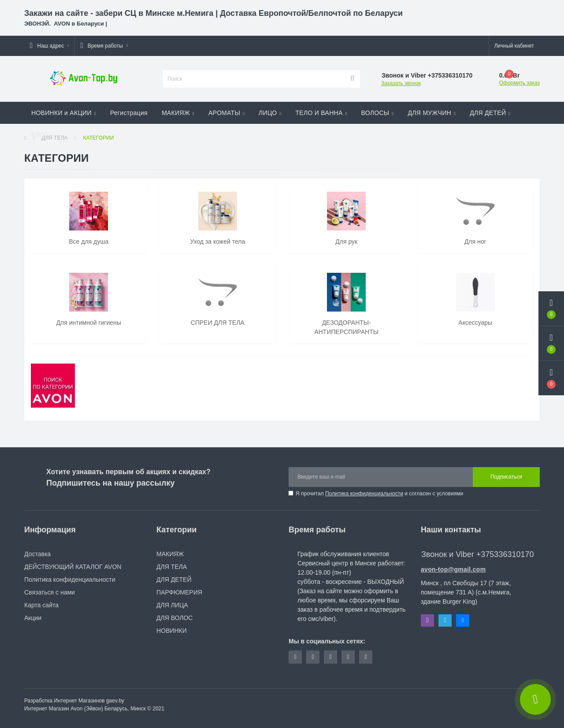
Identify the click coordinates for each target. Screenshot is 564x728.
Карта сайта (41, 605)
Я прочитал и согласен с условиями (379, 494)
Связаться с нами (50, 592)
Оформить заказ (519, 83)
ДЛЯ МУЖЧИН (432, 113)
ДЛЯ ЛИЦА (172, 605)
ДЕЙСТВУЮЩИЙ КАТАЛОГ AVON (73, 567)
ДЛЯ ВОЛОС (174, 618)
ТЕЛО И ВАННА (321, 113)
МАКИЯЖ (178, 113)
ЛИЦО (270, 113)
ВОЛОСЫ (378, 113)
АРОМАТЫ (226, 113)
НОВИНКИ (172, 631)
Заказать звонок (401, 83)
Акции (33, 618)
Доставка (37, 554)
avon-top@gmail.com (453, 569)
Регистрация (129, 113)
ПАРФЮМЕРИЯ (179, 592)
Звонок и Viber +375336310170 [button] (477, 554)
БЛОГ (42, 135)
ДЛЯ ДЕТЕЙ (490, 113)
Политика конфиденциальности (364, 494)
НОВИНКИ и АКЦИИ (64, 113)
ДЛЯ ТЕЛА (172, 567)
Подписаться (506, 477)
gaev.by (115, 701)
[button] (49, 46)
